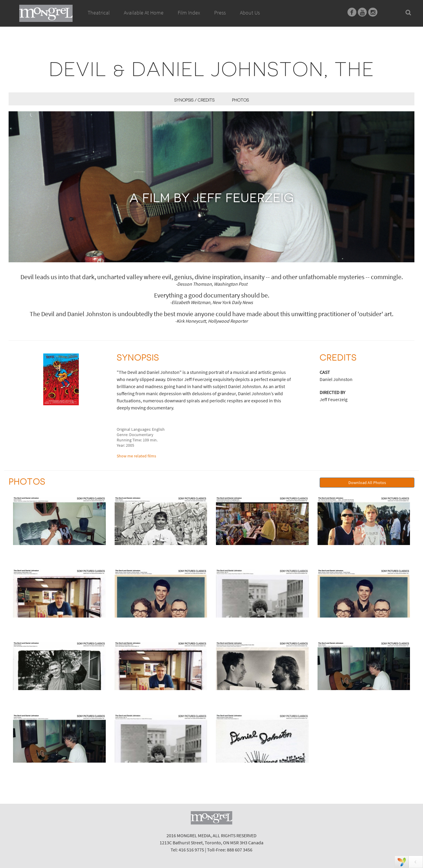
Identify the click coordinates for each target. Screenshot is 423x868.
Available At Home (144, 19)
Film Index (189, 13)
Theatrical (99, 13)
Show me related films (136, 456)
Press (220, 13)
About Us (250, 13)
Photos (240, 100)
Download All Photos (367, 483)
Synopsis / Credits (194, 100)
